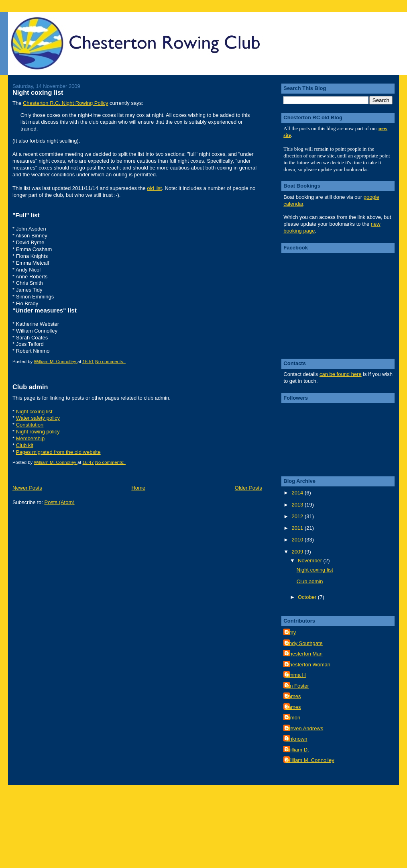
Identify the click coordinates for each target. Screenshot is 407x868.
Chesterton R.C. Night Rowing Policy (65, 103)
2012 (298, 516)
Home (138, 488)
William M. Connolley (310, 760)
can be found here (341, 374)
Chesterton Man (304, 654)
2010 (298, 540)
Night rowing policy (38, 432)
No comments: (110, 361)
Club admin (30, 387)
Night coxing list (38, 92)
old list (154, 188)
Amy (291, 632)
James (293, 696)
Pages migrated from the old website (58, 452)
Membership (31, 438)
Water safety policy (38, 418)
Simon (293, 718)
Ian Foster (297, 686)
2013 (298, 505)
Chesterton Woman (308, 665)
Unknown (296, 739)
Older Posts (248, 488)
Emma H (296, 675)
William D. (297, 750)
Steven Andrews (304, 728)
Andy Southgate (304, 643)
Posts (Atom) (59, 502)
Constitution (30, 425)
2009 (298, 552)
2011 (298, 528)
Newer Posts (27, 488)
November (311, 561)
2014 (298, 493)
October (308, 597)
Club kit (25, 445)
